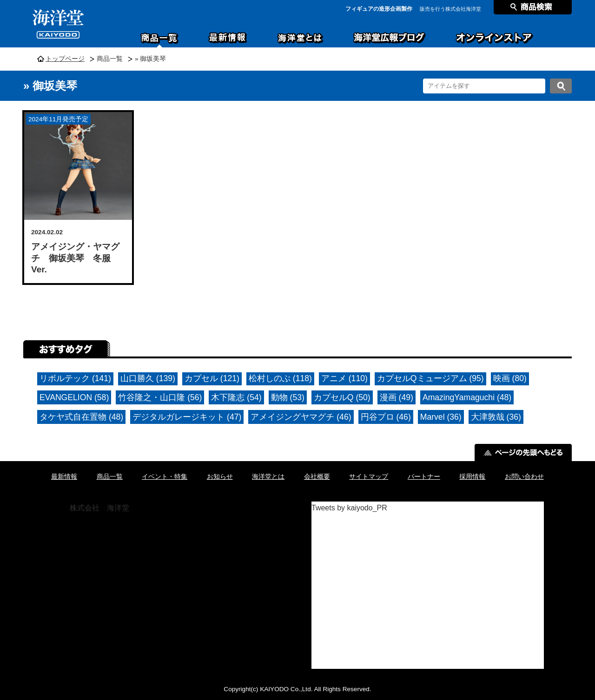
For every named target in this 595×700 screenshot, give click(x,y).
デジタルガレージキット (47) (187, 417)
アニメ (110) (344, 378)
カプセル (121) (212, 378)
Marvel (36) (441, 417)
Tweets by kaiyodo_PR (349, 508)
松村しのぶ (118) (280, 378)
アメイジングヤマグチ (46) (301, 417)
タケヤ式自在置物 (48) (81, 417)
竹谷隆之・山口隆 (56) (160, 397)
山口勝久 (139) (148, 378)
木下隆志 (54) (236, 397)
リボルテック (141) (75, 378)
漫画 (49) (397, 397)
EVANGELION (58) (74, 397)
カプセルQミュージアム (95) (430, 378)
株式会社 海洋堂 (99, 508)
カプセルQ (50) (342, 397)
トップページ (65, 59)
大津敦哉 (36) (496, 417)
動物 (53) (288, 397)
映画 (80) (510, 378)
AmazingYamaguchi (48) (467, 397)
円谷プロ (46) (386, 417)
